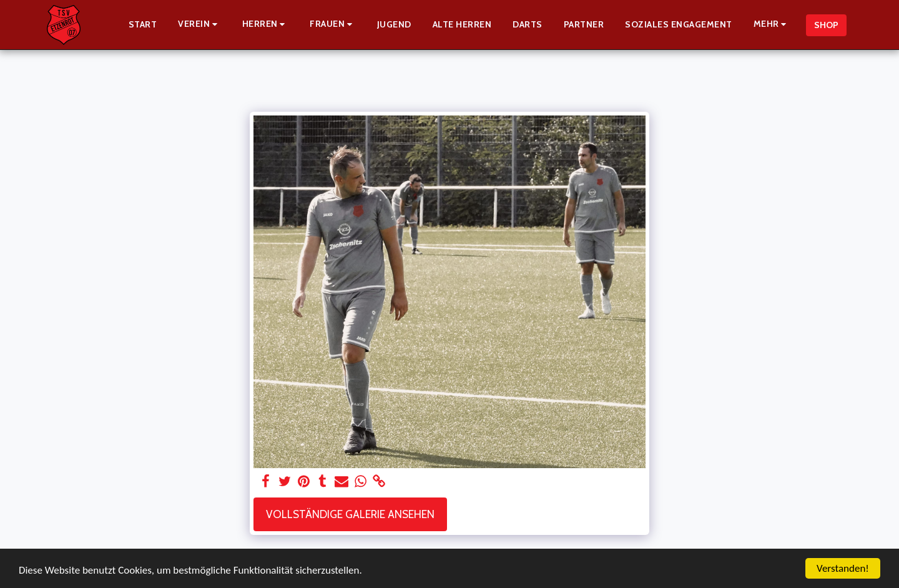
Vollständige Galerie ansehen (350, 514)
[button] (199, 25)
